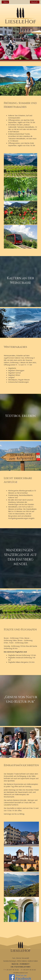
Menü (5, 2)
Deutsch (35, 2)
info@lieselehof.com (21, 973)
